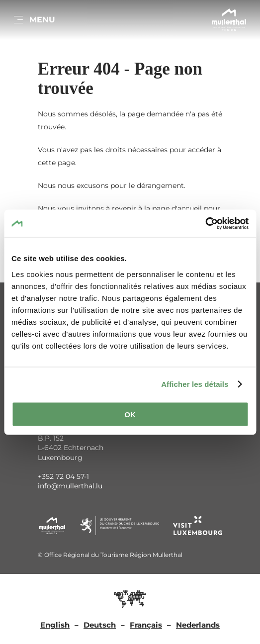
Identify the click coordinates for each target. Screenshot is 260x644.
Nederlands (198, 625)
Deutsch (100, 625)
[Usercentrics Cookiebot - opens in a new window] (205, 223)
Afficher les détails (195, 384)
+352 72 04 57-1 (63, 476)
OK (130, 414)
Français (146, 625)
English (55, 625)
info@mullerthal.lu (70, 486)
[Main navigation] (34, 20)
